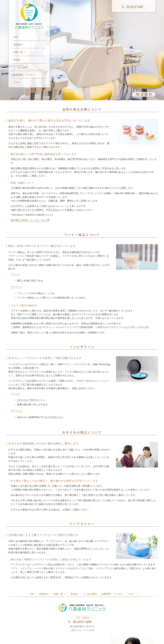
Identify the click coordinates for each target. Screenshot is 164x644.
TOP (16, 37)
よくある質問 (20, 67)
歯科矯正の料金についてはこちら (30, 220)
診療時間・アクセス (24, 75)
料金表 (17, 60)
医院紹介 (18, 45)
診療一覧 (20, 52)
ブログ (17, 82)
